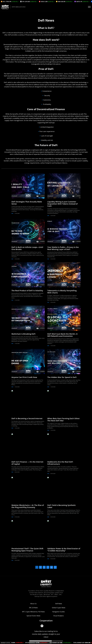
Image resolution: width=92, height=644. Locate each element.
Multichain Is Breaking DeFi (23, 334)
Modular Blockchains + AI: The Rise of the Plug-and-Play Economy (28, 506)
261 (52, 567)
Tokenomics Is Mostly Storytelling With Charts (62, 292)
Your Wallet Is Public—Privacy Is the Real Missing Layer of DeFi (63, 248)
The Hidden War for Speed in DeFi (62, 377)
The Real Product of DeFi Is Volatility (27, 291)
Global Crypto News (59, 599)
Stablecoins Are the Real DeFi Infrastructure (60, 463)
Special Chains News (33, 607)
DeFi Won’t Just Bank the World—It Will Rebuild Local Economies (62, 335)
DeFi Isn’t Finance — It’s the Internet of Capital (27, 463)
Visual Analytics (59, 607)
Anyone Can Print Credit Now (24, 377)
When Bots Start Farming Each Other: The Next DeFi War (64, 420)
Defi (12, 213)
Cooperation (46, 612)
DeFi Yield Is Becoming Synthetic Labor (62, 506)
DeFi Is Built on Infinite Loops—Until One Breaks (27, 248)
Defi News (59, 595)
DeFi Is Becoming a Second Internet (27, 418)
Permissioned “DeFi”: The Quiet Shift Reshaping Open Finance (27, 550)
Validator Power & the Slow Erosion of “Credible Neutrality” (64, 550)
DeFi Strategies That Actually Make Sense (27, 203)
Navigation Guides (59, 603)
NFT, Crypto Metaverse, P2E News (33, 603)
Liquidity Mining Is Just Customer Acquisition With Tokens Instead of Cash (62, 204)
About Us (33, 595)
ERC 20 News (33, 599)
